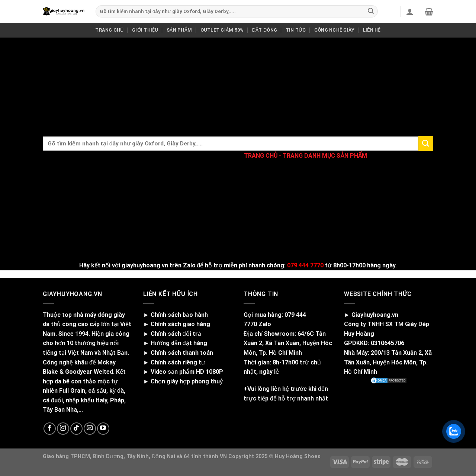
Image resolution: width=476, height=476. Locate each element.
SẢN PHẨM (179, 30)
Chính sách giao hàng (180, 324)
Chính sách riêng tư (178, 362)
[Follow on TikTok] (76, 429)
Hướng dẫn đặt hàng (179, 343)
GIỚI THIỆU (145, 30)
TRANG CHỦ (109, 30)
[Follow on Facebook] (50, 429)
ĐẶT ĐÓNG (265, 30)
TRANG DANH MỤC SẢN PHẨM (325, 156)
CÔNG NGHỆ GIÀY (335, 30)
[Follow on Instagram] (63, 429)
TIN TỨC (296, 30)
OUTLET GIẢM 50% (222, 30)
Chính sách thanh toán (182, 353)
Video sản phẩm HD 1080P (187, 372)
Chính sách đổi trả (176, 334)
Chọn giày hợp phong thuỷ (187, 381)
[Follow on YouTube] (103, 429)
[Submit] (371, 12)
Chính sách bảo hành (179, 315)
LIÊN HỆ (372, 30)
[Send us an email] (90, 429)
